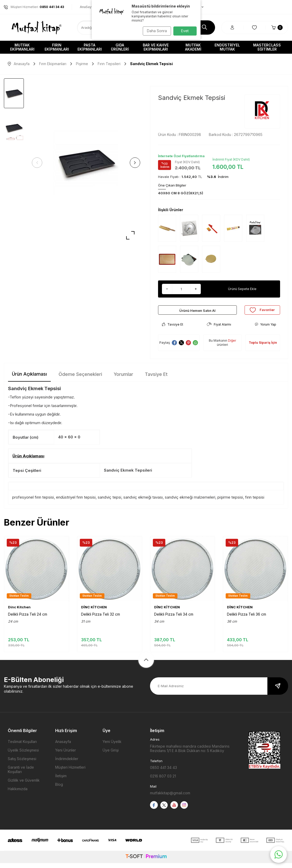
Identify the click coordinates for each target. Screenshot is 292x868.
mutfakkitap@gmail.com (170, 798)
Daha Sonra (155, 31)
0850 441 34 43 (163, 773)
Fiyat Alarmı (219, 329)
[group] (86, 163)
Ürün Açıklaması (29, 379)
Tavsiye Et (173, 329)
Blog (59, 790)
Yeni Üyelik (112, 747)
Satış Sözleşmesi (22, 764)
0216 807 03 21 (163, 781)
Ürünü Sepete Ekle (242, 289)
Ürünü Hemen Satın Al (197, 312)
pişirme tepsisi (230, 502)
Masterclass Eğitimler (267, 47)
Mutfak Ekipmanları (22, 47)
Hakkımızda (18, 794)
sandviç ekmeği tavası (143, 502)
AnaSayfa (87, 7)
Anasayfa (19, 64)
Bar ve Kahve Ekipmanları (156, 47)
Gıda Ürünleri (120, 47)
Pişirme (82, 64)
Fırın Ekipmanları (57, 47)
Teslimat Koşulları (22, 747)
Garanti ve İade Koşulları (21, 775)
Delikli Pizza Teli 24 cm (28, 619)
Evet (185, 31)
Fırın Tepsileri (109, 64)
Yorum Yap (265, 329)
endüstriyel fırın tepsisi (76, 502)
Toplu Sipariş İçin (263, 348)
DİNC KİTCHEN (94, 612)
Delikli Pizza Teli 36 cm (247, 619)
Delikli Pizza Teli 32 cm (101, 619)
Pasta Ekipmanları (90, 47)
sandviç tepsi (109, 502)
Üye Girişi (111, 755)
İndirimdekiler (67, 764)
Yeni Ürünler (66, 755)
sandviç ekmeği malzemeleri (190, 502)
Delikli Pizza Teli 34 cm (174, 619)
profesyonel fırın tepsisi (33, 502)
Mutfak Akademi (193, 47)
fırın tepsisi (255, 502)
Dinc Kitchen (19, 612)
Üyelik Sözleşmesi (23, 755)
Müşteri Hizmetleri (70, 772)
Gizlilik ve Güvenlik (24, 785)
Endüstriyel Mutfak (227, 47)
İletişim (61, 781)
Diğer (232, 345)
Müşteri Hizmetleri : (34, 7)
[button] (39, 163)
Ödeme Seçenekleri (80, 379)
